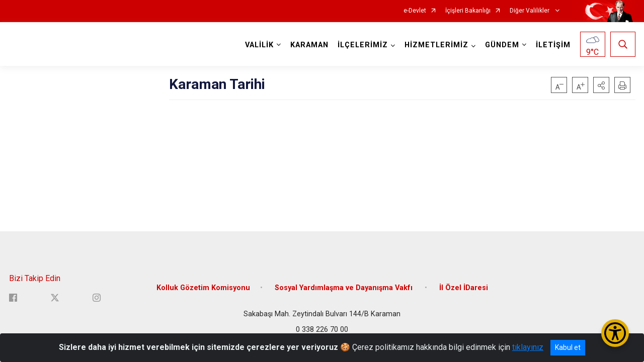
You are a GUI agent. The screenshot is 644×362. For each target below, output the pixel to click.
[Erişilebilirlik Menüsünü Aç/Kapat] (615, 333)
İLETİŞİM (553, 45)
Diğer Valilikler (530, 11)
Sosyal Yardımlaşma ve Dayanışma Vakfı (345, 288)
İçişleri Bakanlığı (468, 11)
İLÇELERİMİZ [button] (363, 45)
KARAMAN (309, 45)
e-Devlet (415, 11)
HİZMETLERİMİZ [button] (436, 45)
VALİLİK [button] (259, 45)
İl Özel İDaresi (464, 288)
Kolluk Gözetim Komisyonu (203, 288)
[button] (601, 85)
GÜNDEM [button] (502, 45)
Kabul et (568, 347)
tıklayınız (528, 347)
